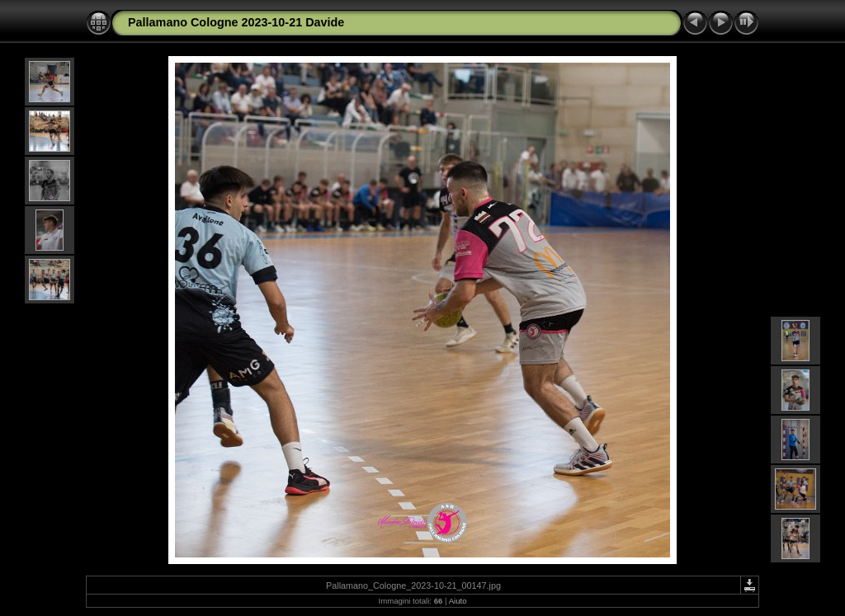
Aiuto (458, 601)
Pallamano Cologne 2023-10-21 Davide (236, 22)
